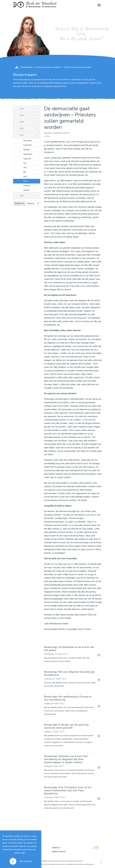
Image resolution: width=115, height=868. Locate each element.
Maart (26, 181)
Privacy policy (59, 852)
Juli (25, 163)
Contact (56, 848)
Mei (25, 172)
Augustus (27, 159)
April (25, 177)
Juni (25, 167)
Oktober (27, 150)
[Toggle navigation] (99, 5)
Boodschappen (27, 67)
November (28, 145)
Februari (27, 186)
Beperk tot (20, 203)
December (28, 141)
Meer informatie (25, 861)
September (28, 154)
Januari (26, 190)
